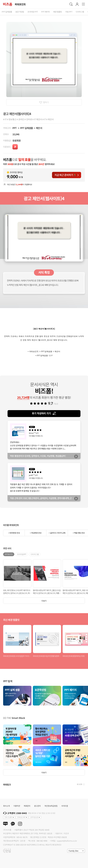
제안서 (39, 128)
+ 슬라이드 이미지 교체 (57, 533)
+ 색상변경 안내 (36, 533)
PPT (14, 128)
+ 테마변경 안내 (14, 533)
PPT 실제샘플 (26, 128)
